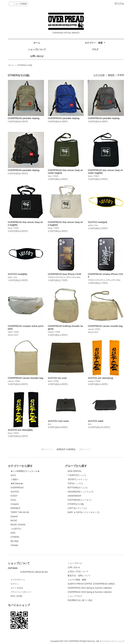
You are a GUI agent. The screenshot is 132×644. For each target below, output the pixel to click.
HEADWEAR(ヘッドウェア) (81, 492)
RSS (13, 596)
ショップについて (37, 49)
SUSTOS (15, 492)
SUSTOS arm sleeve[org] (100, 378)
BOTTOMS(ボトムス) (78, 488)
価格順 (111, 75)
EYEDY (14, 496)
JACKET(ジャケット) (78, 479)
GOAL (13, 500)
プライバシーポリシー (21, 592)
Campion (15, 504)
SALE (13, 475)
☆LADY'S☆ (16, 529)
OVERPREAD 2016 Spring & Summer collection (90, 592)
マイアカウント (18, 580)
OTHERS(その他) (25, 65)
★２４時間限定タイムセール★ (25, 471)
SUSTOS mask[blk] (18, 274)
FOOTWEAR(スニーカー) (79, 500)
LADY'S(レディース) (77, 508)
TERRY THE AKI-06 (20, 512)
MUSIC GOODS (18, 525)
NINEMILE (16, 508)
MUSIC (14, 521)
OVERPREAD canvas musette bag (105, 326)
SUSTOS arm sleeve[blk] (20, 430)
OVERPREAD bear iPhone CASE (65, 274)
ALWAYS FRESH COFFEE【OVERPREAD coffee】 (92, 584)
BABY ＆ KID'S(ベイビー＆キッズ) (84, 512)
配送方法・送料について (79, 576)
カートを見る (17, 588)
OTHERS (15, 537)
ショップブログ (75, 596)
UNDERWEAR (74, 496)
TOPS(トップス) (75, 484)
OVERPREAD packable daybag (24, 118)
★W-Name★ (17, 484)
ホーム (37, 43)
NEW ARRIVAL (75, 471)
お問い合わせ (37, 56)
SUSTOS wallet (96, 421)
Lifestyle (14, 545)
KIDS (13, 533)
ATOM (19, 596)
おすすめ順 (99, 75)
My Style (15, 541)
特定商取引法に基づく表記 (80, 600)
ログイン (15, 584)
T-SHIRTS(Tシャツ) (77, 475)
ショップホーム (75, 563)
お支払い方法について (78, 571)
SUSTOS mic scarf (57, 378)
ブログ (95, 49)
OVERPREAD (17, 488)
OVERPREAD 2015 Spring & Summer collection (90, 588)
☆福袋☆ (15, 479)
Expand (14, 516)
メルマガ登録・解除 (77, 580)
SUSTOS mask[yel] (97, 222)
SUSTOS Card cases (59, 421)
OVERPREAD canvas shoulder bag (26, 378)
